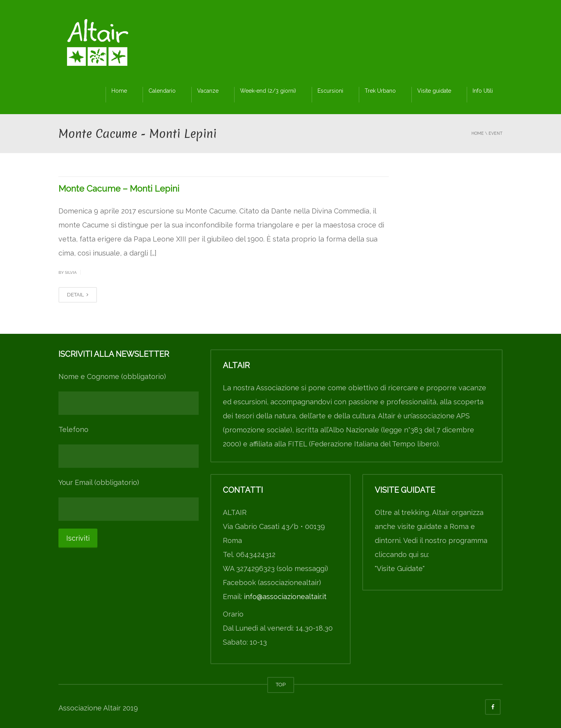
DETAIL (78, 295)
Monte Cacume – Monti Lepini (119, 189)
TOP (281, 685)
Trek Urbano (380, 91)
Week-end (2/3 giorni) (268, 91)
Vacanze (208, 91)
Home (119, 91)
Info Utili (483, 91)
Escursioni (330, 91)
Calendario (162, 91)
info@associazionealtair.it (285, 597)
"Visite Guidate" (400, 568)
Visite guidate (434, 91)
